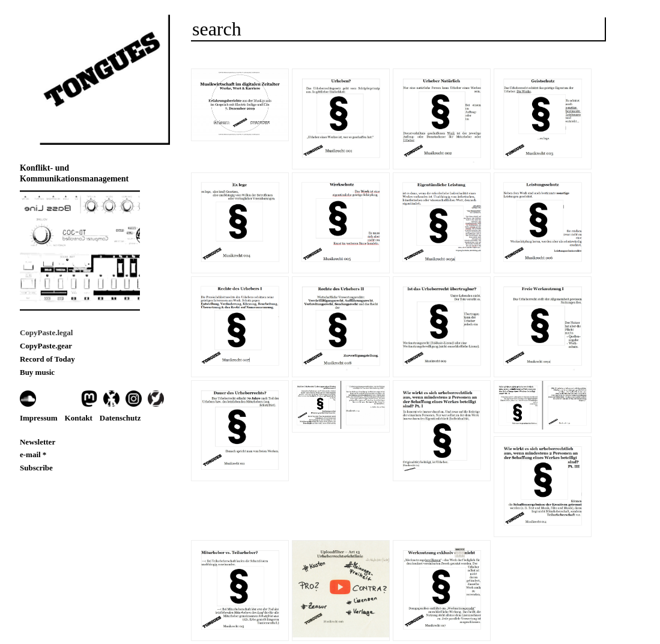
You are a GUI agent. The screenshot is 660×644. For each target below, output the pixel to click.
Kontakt (79, 418)
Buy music (37, 372)
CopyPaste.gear (46, 346)
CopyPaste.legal (46, 333)
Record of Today (47, 359)
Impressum (39, 418)
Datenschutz (120, 418)
